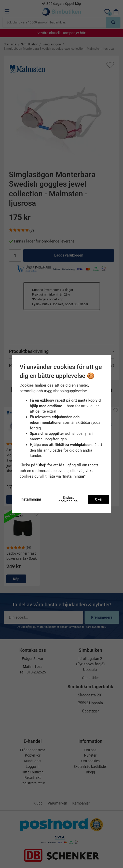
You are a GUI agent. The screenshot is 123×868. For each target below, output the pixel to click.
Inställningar (31, 499)
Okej (99, 499)
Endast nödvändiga (68, 499)
